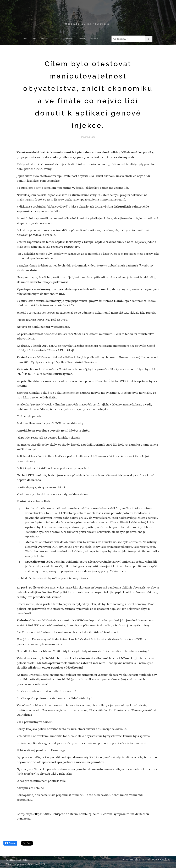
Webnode (151, 860)
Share (10, 843)
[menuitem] (45, 39)
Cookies (165, 860)
